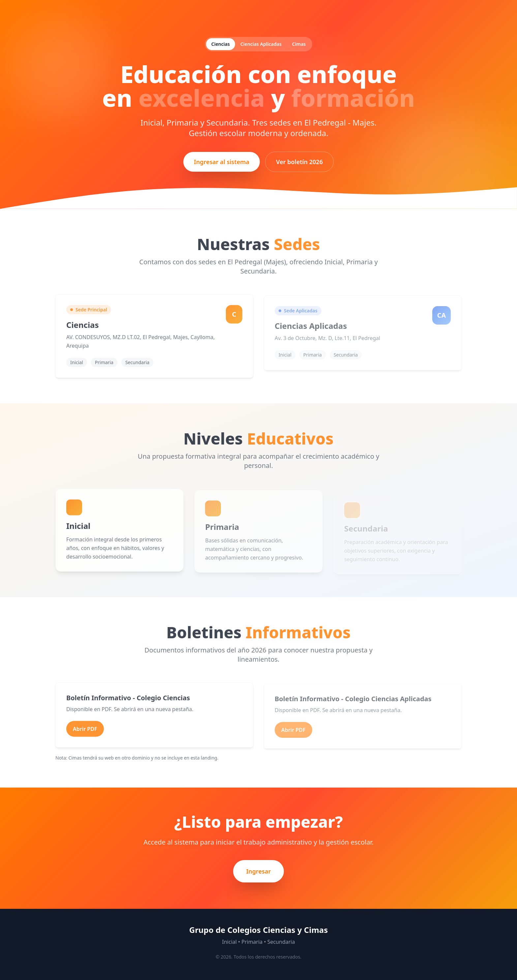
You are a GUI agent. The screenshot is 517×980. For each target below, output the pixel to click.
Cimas (299, 44)
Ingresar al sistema (222, 162)
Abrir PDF (85, 730)
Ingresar (259, 871)
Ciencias (221, 44)
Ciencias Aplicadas (261, 44)
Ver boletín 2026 (299, 162)
